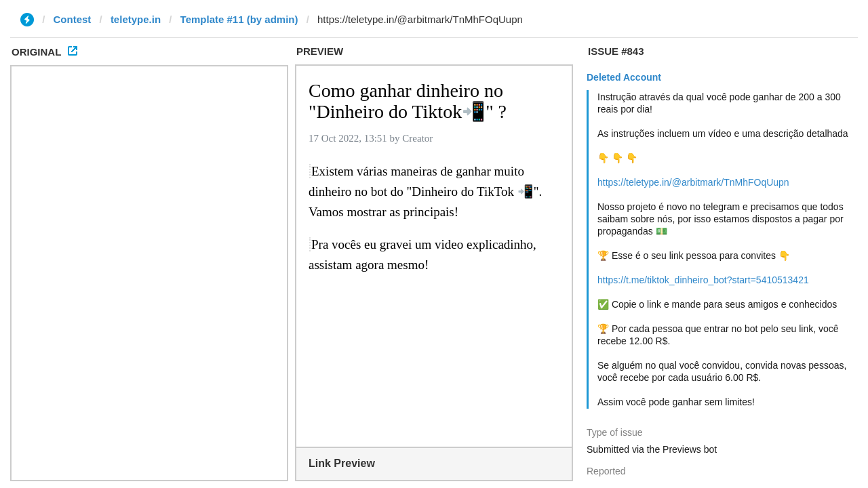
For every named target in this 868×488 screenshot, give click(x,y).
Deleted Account (624, 77)
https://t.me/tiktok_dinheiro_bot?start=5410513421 (703, 280)
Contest (73, 19)
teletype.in (136, 19)
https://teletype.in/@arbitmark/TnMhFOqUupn (693, 182)
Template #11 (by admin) (239, 19)
